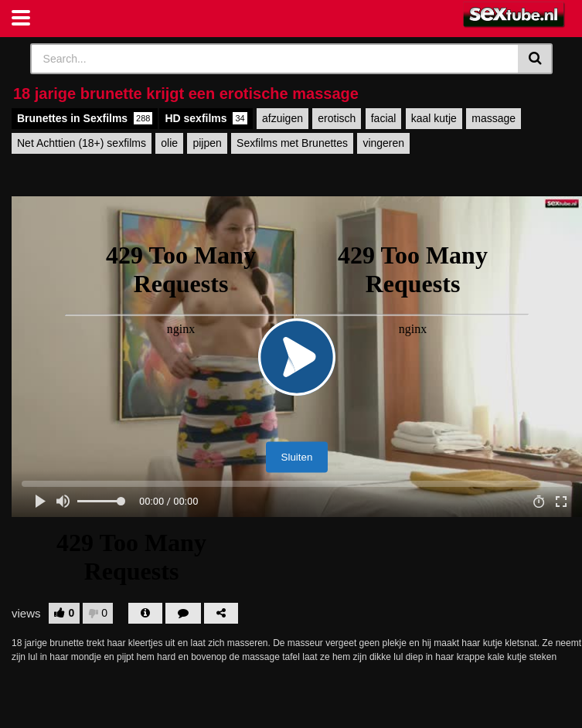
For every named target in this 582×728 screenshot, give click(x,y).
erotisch (337, 118)
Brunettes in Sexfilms (85, 118)
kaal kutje (434, 118)
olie (169, 143)
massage (494, 118)
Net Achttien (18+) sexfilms (82, 143)
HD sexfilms (206, 118)
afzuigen (282, 118)
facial (384, 118)
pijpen (207, 143)
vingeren (383, 143)
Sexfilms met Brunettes (292, 143)
